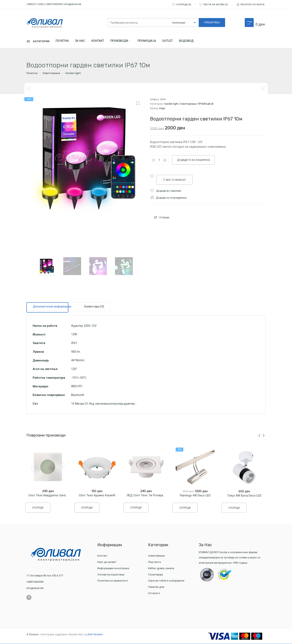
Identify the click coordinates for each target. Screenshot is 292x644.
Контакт (101, 41)
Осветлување (51, 74)
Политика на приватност (113, 581)
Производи (124, 41)
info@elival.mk (73, 4)
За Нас (83, 41)
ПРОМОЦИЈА (153, 41)
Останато (154, 593)
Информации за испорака (113, 568)
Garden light (73, 74)
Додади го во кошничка (193, 160)
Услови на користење (111, 575)
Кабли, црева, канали (162, 568)
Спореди (164, 218)
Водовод (195, 41)
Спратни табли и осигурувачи (167, 581)
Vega (162, 108)
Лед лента (155, 562)
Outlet (175, 41)
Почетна (63, 41)
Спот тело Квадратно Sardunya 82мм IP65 (57, 500)
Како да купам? (107, 562)
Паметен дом (156, 587)
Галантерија (156, 575)
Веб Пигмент (96, 635)
